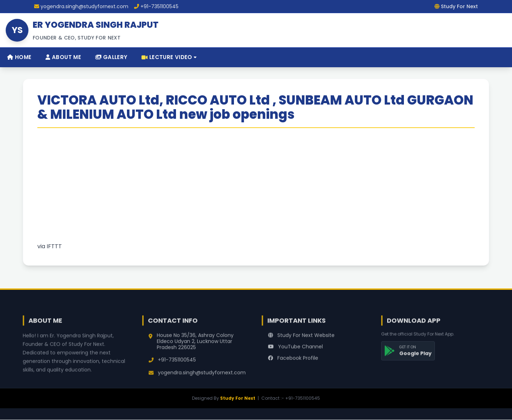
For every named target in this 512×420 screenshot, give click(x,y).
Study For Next (238, 398)
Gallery (111, 57)
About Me (63, 57)
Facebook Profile (293, 364)
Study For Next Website (301, 341)
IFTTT (54, 246)
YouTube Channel (295, 352)
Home (19, 57)
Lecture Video (169, 57)
